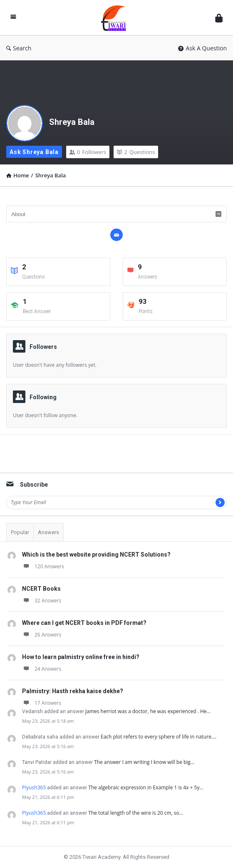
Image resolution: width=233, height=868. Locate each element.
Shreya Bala (72, 122)
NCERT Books (41, 589)
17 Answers (42, 703)
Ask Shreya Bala (34, 152)
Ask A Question (202, 48)
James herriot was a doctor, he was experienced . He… (148, 711)
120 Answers (43, 566)
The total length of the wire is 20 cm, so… (136, 813)
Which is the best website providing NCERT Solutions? (96, 555)
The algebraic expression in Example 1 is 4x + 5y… (146, 787)
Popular (20, 532)
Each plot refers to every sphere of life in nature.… (159, 737)
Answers (48, 532)
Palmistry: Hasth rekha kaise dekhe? (73, 691)
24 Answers (42, 669)
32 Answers (42, 601)
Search (19, 48)
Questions (136, 152)
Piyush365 (34, 787)
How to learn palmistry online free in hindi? (81, 657)
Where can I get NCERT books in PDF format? (84, 623)
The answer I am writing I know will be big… (144, 762)
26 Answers (42, 635)
